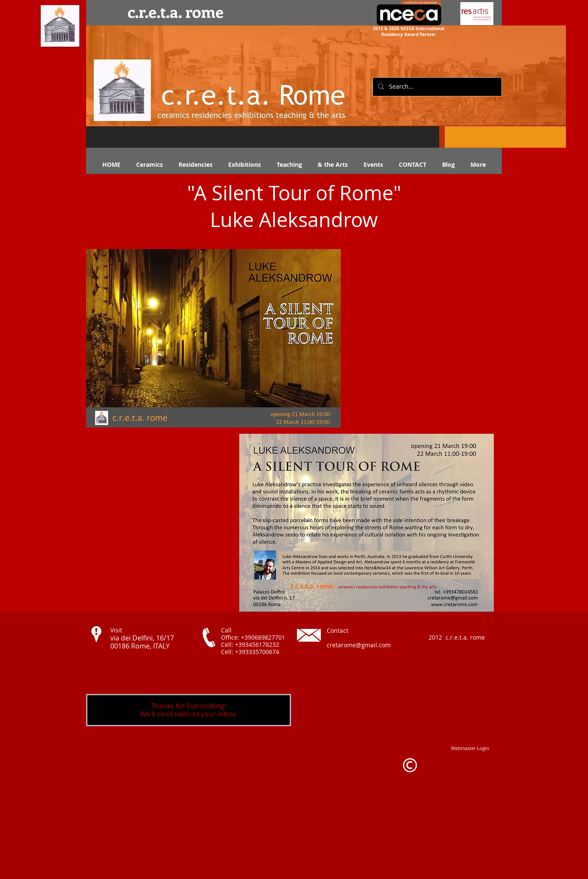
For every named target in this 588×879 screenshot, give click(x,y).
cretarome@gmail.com (359, 645)
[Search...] (436, 87)
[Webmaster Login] (470, 748)
